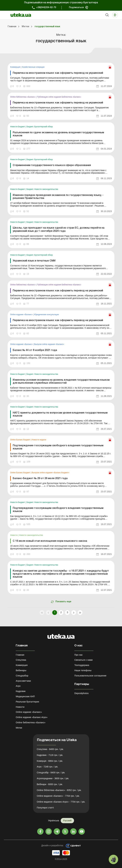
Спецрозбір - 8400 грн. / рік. (51, 773)
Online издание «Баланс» (22, 315)
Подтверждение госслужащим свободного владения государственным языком (58, 447)
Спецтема (21, 660)
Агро (18, 686)
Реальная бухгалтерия (27, 702)
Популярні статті (45, 808)
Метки (19, 728)
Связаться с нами (83, 660)
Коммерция (15, 67)
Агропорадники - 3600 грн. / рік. (53, 778)
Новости (14, 535)
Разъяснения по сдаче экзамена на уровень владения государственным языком (58, 134)
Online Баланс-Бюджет (20, 440)
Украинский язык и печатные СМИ (34, 261)
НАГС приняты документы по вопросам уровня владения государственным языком (60, 414)
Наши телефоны (83, 670)
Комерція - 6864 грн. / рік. (50, 761)
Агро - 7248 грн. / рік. (48, 767)
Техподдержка (82, 665)
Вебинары (21, 670)
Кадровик (21, 691)
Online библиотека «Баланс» (23, 97)
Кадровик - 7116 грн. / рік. (50, 755)
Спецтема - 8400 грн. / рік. (50, 749)
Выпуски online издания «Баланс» (49, 344)
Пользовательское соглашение (90, 676)
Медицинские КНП (25, 696)
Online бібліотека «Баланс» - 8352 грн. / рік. (59, 790)
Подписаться (76, 8)
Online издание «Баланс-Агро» (32, 717)
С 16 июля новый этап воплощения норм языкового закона (50, 541)
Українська (54, 821)
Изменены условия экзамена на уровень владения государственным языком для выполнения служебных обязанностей (61, 381)
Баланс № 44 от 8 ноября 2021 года (35, 350)
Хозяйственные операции (33, 67)
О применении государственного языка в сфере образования (52, 165)
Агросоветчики (23, 681)
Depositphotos (81, 693)
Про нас (78, 655)
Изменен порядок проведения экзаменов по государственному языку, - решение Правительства (58, 197)
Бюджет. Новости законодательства (42, 189)
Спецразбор (22, 676)
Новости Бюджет (18, 127)
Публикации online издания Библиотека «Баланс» (59, 97)
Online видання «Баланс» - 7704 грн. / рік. (58, 796)
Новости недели (39, 440)
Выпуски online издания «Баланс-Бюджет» (51, 473)
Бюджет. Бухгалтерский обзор (40, 127)
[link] (61, 76)
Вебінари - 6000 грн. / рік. (50, 784)
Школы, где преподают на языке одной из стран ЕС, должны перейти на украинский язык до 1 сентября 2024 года (59, 229)
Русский (67, 821)
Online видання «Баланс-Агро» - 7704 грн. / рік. (61, 802)
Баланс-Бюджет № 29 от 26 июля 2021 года (40, 478)
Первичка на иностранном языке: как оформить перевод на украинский (58, 73)
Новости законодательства (31, 535)
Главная (20, 655)
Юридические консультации (46, 315)
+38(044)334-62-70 (46, 8)
